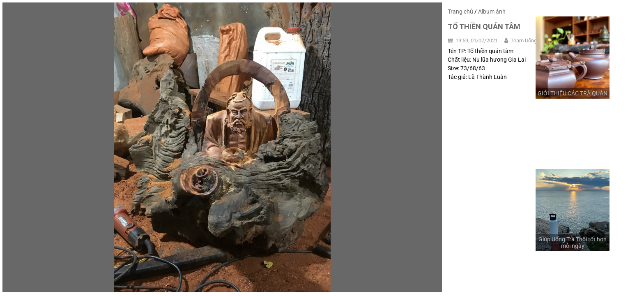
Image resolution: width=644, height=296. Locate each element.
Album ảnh (492, 12)
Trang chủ (460, 12)
